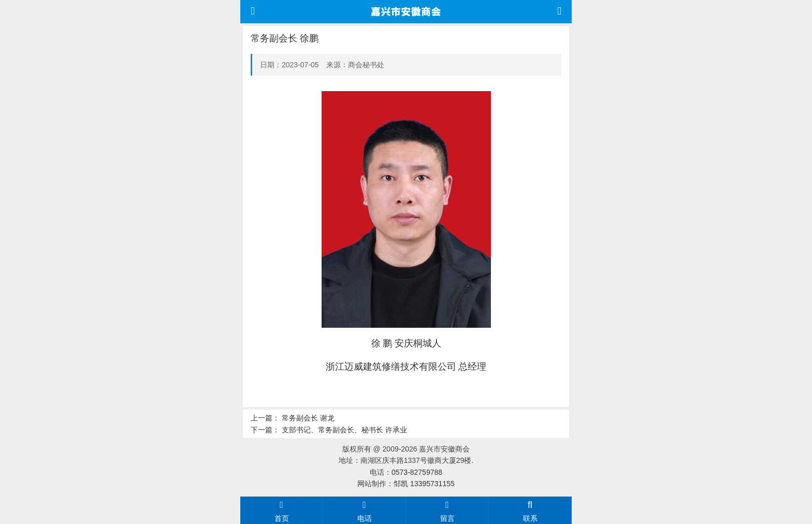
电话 (364, 510)
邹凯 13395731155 (424, 484)
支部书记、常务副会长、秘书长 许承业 (344, 430)
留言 (447, 510)
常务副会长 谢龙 (308, 418)
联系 (530, 510)
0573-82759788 (417, 472)
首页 (281, 510)
